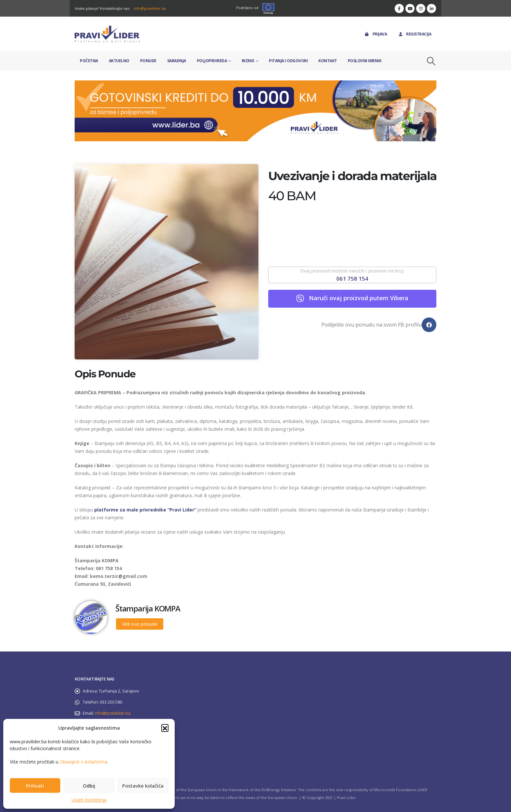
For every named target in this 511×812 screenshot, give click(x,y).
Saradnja (177, 61)
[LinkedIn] (431, 8)
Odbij (89, 786)
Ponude (148, 61)
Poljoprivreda (212, 61)
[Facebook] (399, 8)
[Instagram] (421, 8)
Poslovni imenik (365, 61)
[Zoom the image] (255, 84)
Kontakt (328, 61)
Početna (89, 61)
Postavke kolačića (143, 786)
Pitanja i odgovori (288, 61)
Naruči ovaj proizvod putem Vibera (359, 298)
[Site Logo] (107, 34)
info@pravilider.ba (150, 8)
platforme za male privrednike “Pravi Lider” (145, 510)
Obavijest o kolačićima (83, 762)
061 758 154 (352, 279)
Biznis (248, 61)
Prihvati (35, 786)
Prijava (376, 34)
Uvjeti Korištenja (89, 800)
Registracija (414, 34)
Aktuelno (119, 61)
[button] (165, 728)
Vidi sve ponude (140, 624)
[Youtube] (410, 8)
